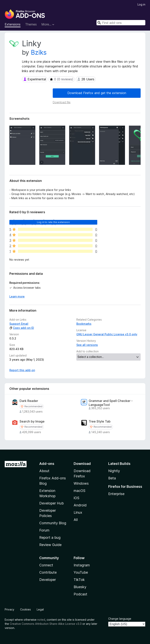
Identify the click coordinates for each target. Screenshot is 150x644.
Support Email (19, 324)
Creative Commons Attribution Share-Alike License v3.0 (46, 624)
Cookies (25, 609)
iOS (76, 498)
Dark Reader (29, 401)
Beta (112, 478)
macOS (79, 491)
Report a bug (50, 537)
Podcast (80, 594)
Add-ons (47, 464)
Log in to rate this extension (53, 222)
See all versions (87, 345)
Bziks (39, 52)
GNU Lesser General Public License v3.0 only (107, 334)
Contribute (48, 572)
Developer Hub (51, 503)
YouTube (81, 572)
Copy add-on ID (22, 328)
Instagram (82, 565)
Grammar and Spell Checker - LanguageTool (111, 403)
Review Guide (50, 545)
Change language (120, 619)
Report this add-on (22, 370)
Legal (40, 609)
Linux (78, 512)
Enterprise (116, 494)
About (44, 471)
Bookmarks (84, 324)
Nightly (114, 471)
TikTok (79, 580)
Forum (44, 530)
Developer (48, 580)
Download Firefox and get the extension (97, 93)
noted (41, 620)
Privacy (9, 609)
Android (80, 505)
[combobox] (121, 23)
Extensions (13, 24)
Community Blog (53, 523)
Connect (46, 565)
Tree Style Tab (100, 421)
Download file (62, 102)
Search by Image (32, 421)
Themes (31, 24)
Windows (81, 483)
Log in (141, 4)
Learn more (17, 296)
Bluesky (80, 587)
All (76, 520)
